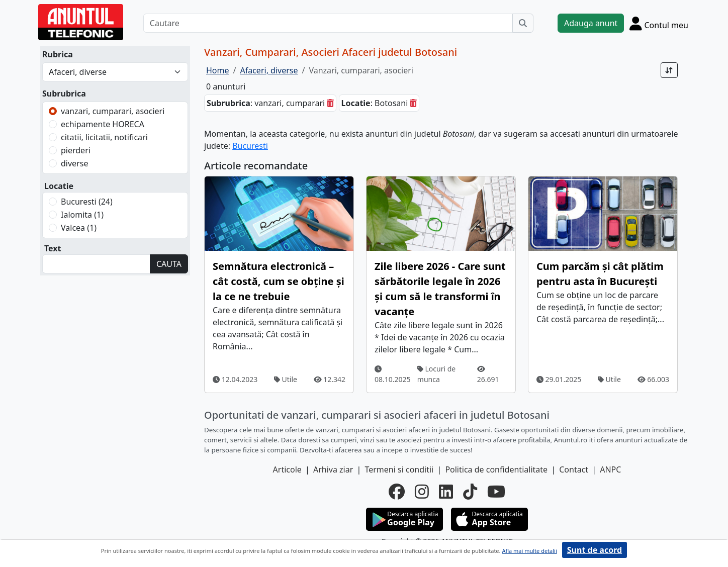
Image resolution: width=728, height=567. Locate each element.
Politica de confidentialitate (496, 469)
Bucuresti (250, 146)
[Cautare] (328, 23)
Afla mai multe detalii (529, 551)
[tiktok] (470, 492)
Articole (287, 469)
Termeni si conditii (399, 469)
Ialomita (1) (82, 215)
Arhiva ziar (333, 469)
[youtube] (496, 492)
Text (53, 248)
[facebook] (397, 492)
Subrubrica (64, 93)
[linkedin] (446, 492)
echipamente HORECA (103, 124)
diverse (74, 163)
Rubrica (58, 54)
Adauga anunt (591, 23)
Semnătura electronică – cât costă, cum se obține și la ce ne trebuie (279, 281)
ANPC (610, 469)
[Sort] (669, 70)
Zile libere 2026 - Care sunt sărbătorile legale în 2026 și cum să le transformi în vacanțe (440, 289)
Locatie (59, 186)
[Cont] (659, 23)
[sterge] (330, 103)
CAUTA (169, 264)
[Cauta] (523, 23)
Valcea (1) (79, 228)
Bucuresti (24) (87, 202)
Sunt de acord (595, 550)
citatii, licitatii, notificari (104, 137)
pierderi (76, 150)
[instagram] (422, 492)
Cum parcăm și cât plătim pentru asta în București (600, 274)
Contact (574, 469)
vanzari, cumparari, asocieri (113, 111)
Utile (286, 379)
